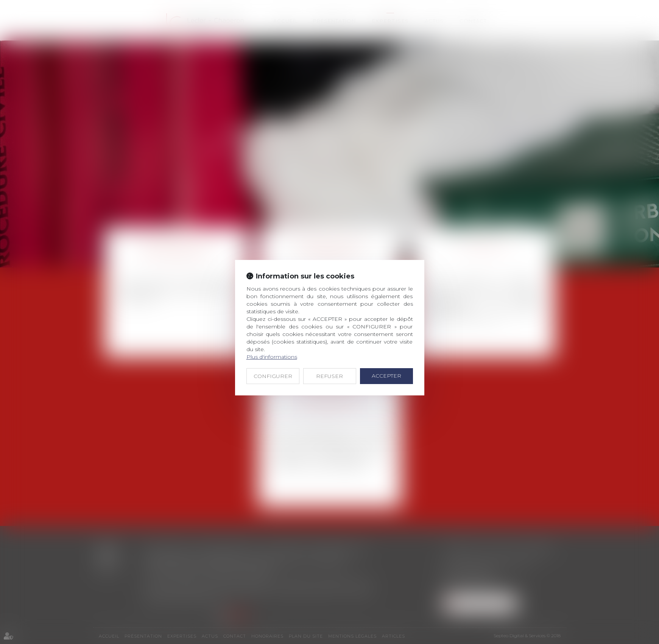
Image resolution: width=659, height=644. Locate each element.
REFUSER (329, 376)
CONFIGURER (273, 376)
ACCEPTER (386, 376)
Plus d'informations (272, 357)
